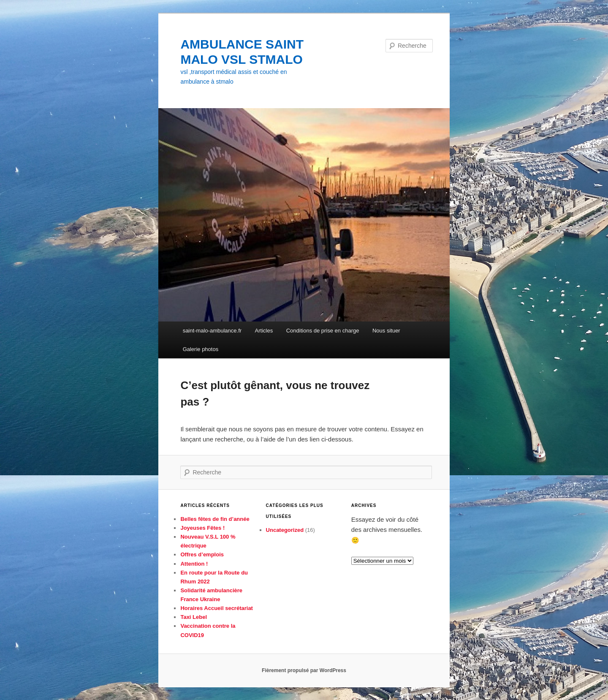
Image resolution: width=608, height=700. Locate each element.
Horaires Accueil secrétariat (217, 608)
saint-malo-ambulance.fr (212, 331)
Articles (264, 331)
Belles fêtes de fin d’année (215, 519)
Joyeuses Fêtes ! (202, 528)
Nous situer (386, 331)
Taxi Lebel (194, 617)
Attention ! (194, 564)
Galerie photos (201, 349)
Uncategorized (285, 530)
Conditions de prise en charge (323, 331)
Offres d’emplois (202, 554)
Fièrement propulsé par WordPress (304, 670)
